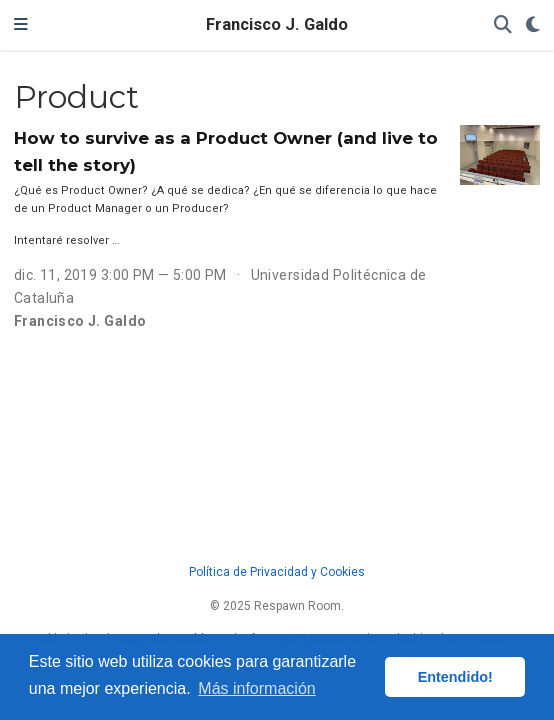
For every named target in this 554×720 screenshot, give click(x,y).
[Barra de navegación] (21, 25)
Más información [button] (256, 688)
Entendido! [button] (455, 677)
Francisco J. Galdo (277, 24)
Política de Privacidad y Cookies (277, 572)
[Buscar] (503, 25)
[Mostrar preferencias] (533, 25)
